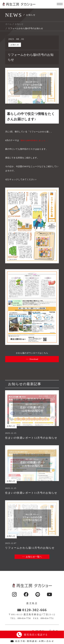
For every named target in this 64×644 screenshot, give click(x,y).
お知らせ (19, 24)
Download (34, 359)
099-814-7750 (24, 618)
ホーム (9, 24)
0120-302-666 (35, 610)
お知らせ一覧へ (34, 557)
